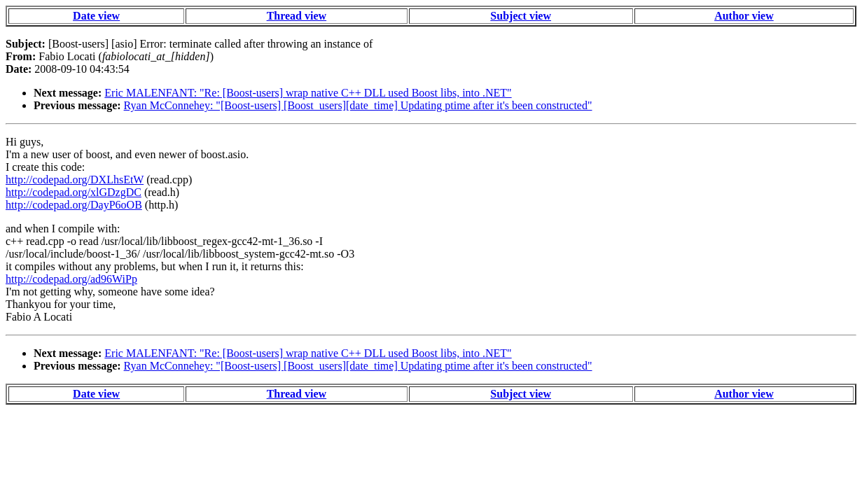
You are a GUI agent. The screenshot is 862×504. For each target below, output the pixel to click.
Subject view (521, 16)
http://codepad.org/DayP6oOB (74, 205)
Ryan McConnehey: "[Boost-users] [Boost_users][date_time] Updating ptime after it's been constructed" (358, 105)
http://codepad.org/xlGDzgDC (74, 192)
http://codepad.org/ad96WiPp (71, 279)
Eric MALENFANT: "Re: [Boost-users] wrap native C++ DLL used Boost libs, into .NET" (308, 93)
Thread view (297, 16)
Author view (744, 16)
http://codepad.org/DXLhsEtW (75, 180)
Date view (96, 16)
